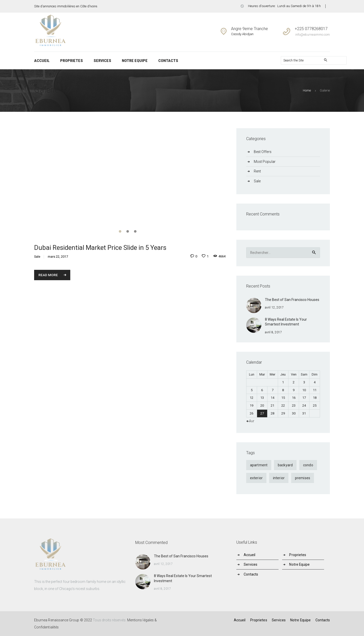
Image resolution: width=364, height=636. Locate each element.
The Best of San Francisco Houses (292, 300)
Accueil (250, 555)
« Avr (251, 421)
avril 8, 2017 (273, 332)
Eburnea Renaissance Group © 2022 (63, 620)
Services (251, 565)
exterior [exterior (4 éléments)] (256, 478)
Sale (37, 257)
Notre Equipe (300, 565)
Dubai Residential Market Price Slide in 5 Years (101, 248)
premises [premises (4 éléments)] (302, 478)
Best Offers (263, 152)
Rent (258, 171)
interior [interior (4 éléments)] (278, 478)
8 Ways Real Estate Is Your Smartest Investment (286, 322)
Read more (48, 275)
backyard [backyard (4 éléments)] (285, 465)
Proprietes (298, 555)
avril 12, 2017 (274, 308)
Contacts (251, 574)
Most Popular (265, 162)
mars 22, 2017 (58, 257)
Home (307, 90)
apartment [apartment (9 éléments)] (259, 465)
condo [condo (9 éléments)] (308, 465)
